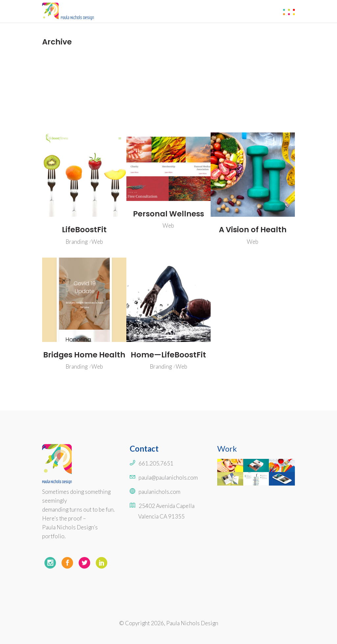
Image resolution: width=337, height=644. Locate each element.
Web (97, 242)
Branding (77, 242)
